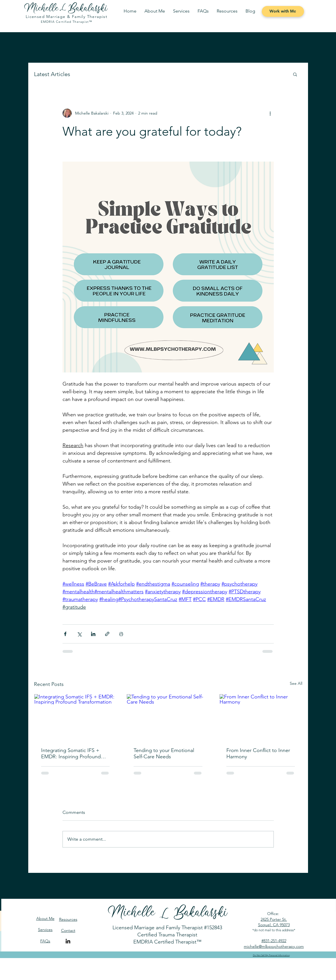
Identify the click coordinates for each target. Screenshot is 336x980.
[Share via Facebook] (65, 634)
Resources (68, 919)
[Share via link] (107, 634)
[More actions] (270, 113)
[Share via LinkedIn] (93, 634)
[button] (181, 11)
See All (296, 683)
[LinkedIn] (68, 942)
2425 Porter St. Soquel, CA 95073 (274, 922)
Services (45, 930)
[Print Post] (121, 634)
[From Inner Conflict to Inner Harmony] (261, 717)
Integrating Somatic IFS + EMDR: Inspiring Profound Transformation (71, 753)
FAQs (45, 941)
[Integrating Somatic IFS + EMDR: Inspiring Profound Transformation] (76, 717)
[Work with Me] (283, 11)
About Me (45, 918)
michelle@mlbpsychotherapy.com (274, 946)
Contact (68, 930)
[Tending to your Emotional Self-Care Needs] (168, 717)
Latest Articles (52, 74)
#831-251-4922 (274, 941)
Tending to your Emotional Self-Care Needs (164, 753)
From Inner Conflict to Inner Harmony (258, 753)
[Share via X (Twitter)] (79, 634)
